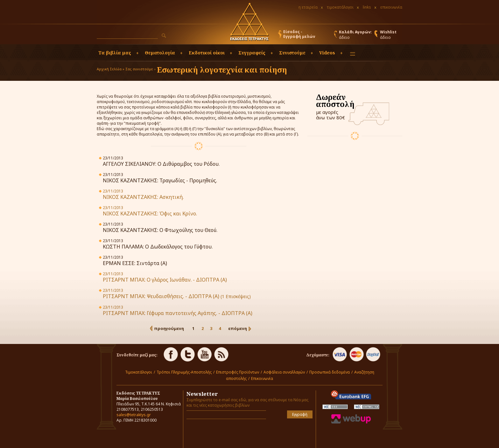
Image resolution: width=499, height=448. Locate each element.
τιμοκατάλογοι (340, 7)
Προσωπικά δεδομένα (330, 372)
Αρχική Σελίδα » (111, 69)
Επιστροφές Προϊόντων (238, 372)
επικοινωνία (391, 7)
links (367, 7)
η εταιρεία (308, 7)
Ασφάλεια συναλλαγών (284, 372)
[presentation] (224, 433)
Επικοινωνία (262, 378)
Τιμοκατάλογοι (139, 372)
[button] (164, 36)
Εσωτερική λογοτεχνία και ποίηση (222, 70)
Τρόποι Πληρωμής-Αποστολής (184, 372)
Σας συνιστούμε (139, 69)
